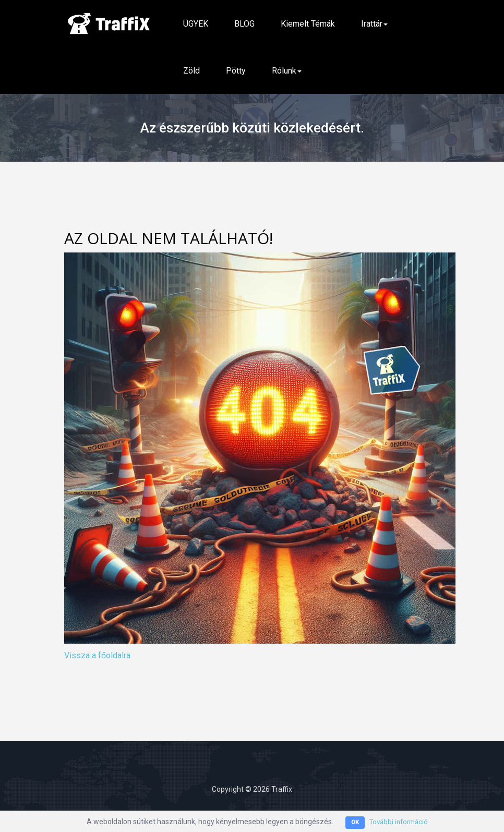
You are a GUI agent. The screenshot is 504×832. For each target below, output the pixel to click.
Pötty (236, 71)
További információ (399, 822)
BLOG (244, 24)
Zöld (191, 71)
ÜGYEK (196, 24)
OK (353, 822)
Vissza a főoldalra (97, 655)
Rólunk (287, 71)
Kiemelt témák (308, 24)
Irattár (374, 24)
